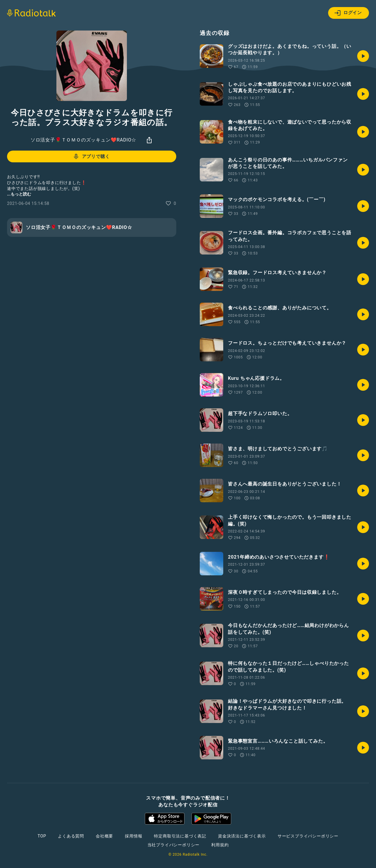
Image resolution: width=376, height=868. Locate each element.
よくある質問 (71, 836)
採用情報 (134, 836)
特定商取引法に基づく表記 (180, 836)
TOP (42, 836)
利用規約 (220, 845)
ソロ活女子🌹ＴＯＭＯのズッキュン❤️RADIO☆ (84, 140)
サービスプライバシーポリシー (308, 836)
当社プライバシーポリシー (174, 845)
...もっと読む (19, 194)
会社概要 (104, 836)
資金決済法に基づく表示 (242, 836)
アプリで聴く (91, 156)
